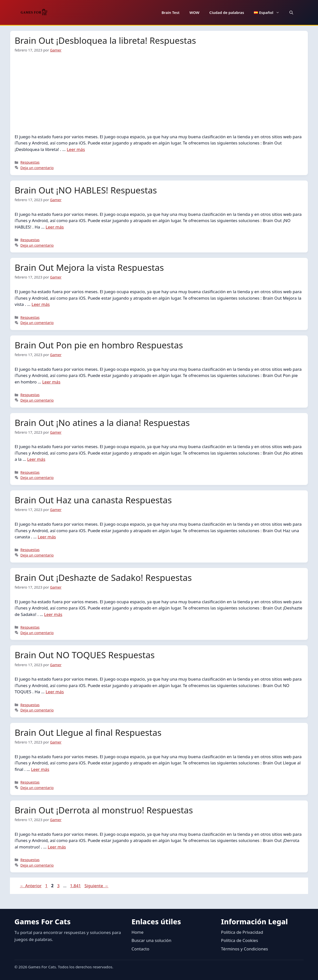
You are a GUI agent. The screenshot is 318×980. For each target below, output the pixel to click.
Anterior (31, 886)
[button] (291, 12)
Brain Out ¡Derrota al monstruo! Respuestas (104, 810)
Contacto (140, 949)
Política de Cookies (240, 940)
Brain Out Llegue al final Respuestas (88, 732)
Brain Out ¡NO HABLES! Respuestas (86, 190)
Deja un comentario (37, 168)
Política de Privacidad (242, 932)
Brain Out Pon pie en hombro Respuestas (99, 345)
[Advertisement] (159, 90)
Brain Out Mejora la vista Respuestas (89, 267)
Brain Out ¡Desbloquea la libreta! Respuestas (105, 40)
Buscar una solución (151, 940)
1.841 (76, 886)
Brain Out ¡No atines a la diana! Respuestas (102, 423)
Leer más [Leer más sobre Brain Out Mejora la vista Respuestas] (41, 304)
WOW (195, 12)
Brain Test (170, 12)
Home (137, 932)
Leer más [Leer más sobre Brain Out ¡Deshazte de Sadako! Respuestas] (53, 614)
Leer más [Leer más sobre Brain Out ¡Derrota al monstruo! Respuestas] (57, 847)
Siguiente (96, 886)
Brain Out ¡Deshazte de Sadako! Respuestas (103, 578)
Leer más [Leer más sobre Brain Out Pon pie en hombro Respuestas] (51, 382)
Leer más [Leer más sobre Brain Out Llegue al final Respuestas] (40, 769)
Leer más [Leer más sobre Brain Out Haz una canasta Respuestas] (47, 537)
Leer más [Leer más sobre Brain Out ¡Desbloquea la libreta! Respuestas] (76, 149)
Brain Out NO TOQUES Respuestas (85, 655)
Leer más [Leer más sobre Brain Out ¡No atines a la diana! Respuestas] (36, 459)
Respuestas (30, 162)
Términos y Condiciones (245, 949)
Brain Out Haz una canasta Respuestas (93, 500)
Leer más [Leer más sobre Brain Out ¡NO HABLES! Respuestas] (55, 227)
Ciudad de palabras (227, 12)
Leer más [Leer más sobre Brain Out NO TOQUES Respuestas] (55, 692)
